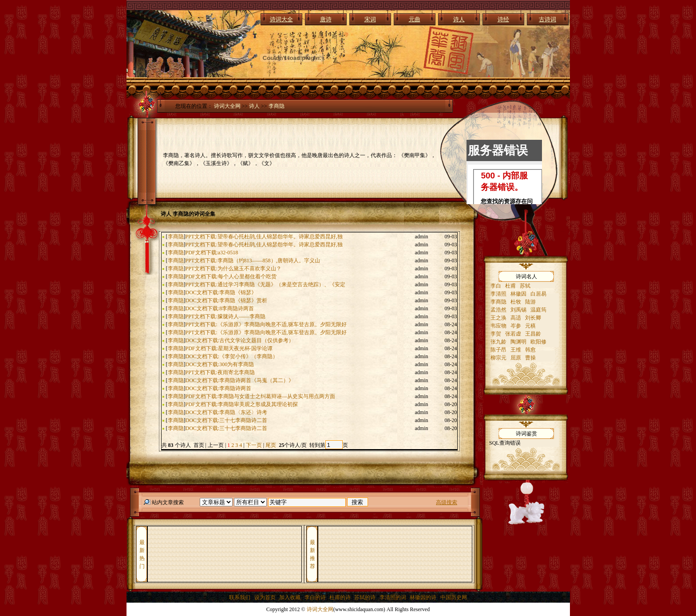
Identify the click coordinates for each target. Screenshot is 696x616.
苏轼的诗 (365, 597)
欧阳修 (538, 342)
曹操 (530, 358)
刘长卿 (533, 318)
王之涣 (498, 318)
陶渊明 (518, 342)
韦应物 (498, 326)
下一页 (254, 445)
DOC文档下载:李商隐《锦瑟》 (221, 292)
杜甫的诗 (340, 597)
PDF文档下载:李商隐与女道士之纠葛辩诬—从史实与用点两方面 (260, 396)
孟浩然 (498, 310)
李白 (496, 286)
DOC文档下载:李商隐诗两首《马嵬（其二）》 (240, 380)
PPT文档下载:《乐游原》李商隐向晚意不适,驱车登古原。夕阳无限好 (266, 324)
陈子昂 (498, 350)
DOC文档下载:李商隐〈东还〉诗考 (227, 412)
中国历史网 (454, 597)
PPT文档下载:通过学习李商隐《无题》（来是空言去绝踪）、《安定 (265, 284)
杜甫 (510, 286)
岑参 (516, 326)
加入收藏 (290, 597)
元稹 (530, 326)
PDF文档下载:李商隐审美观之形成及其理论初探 (242, 404)
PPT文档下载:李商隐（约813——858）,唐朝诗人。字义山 (253, 261)
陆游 (530, 302)
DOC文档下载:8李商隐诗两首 (220, 308)
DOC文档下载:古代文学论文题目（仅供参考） (240, 340)
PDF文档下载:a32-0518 (212, 253)
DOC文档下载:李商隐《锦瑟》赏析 (227, 300)
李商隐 (277, 106)
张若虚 (513, 334)
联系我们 (240, 597)
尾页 (271, 445)
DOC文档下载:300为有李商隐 (220, 364)
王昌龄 (533, 334)
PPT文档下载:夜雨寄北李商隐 (220, 372)
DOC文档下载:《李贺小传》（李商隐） (232, 356)
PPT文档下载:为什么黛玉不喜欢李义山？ (233, 269)
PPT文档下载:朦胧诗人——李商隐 (225, 316)
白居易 (538, 294)
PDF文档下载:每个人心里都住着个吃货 (231, 276)
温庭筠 (538, 310)
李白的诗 (315, 597)
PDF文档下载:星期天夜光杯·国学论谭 (229, 348)
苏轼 (525, 286)
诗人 (254, 106)
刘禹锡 (518, 310)
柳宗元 (498, 358)
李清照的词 (393, 597)
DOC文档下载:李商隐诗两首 (219, 388)
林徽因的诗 (423, 597)
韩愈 (530, 350)
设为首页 (265, 597)
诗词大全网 (227, 106)
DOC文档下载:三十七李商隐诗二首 (227, 420)
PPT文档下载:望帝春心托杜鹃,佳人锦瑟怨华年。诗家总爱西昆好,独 (264, 237)
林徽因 (518, 294)
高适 (516, 318)
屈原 (516, 358)
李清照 (498, 294)
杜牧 (516, 302)
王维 (516, 350)
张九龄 (498, 342)
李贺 (496, 334)
